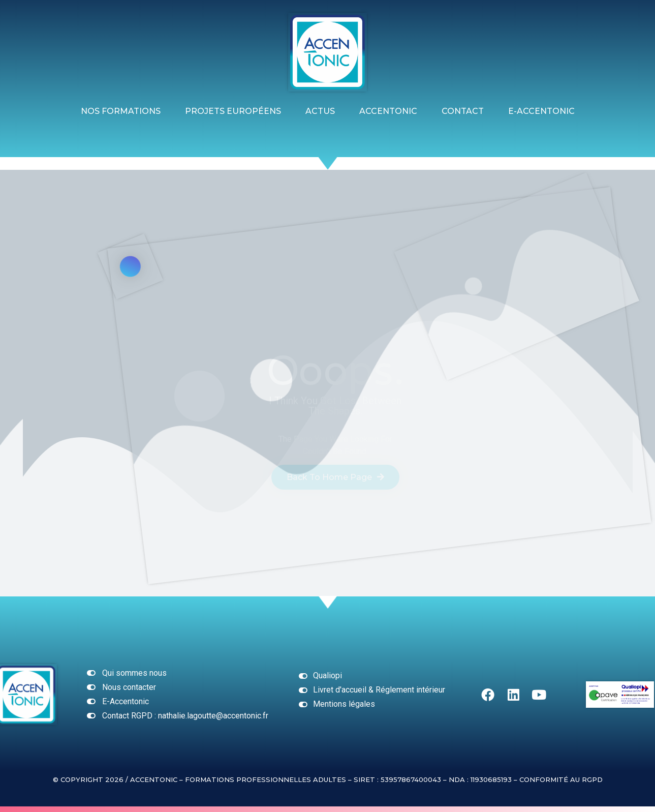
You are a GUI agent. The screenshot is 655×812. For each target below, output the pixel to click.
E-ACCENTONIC (541, 111)
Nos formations (121, 111)
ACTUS (320, 111)
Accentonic (388, 111)
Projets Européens (233, 111)
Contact (463, 111)
